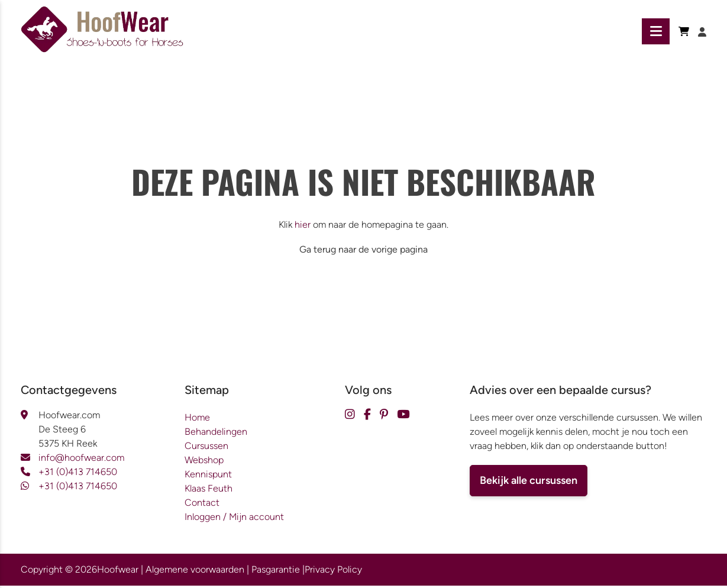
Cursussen (206, 448)
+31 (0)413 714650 (78, 474)
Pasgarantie (276, 572)
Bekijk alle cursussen (529, 483)
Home (197, 420)
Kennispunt (208, 476)
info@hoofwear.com (81, 460)
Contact (202, 505)
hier (303, 227)
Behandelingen (216, 434)
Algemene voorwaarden (195, 572)
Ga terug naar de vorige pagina (363, 252)
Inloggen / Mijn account (234, 519)
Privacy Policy (333, 572)
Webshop (204, 462)
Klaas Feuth (209, 491)
